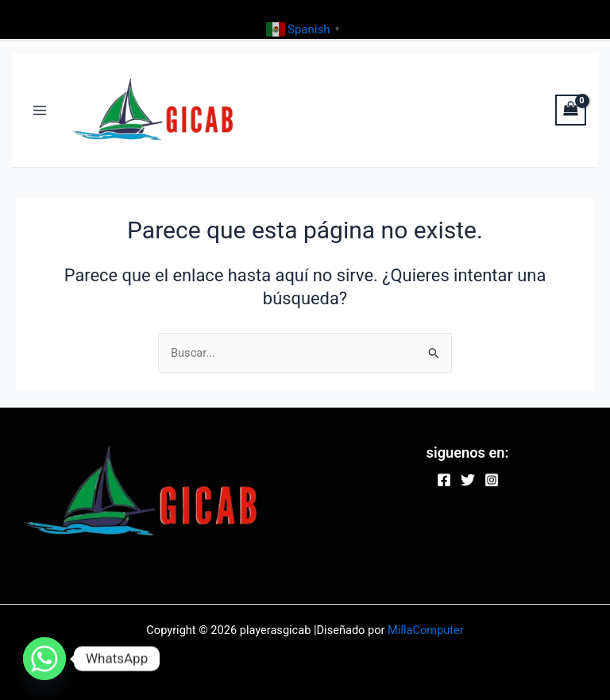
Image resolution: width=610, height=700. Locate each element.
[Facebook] (444, 480)
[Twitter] (468, 480)
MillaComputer (426, 630)
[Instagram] (492, 480)
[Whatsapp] (44, 659)
